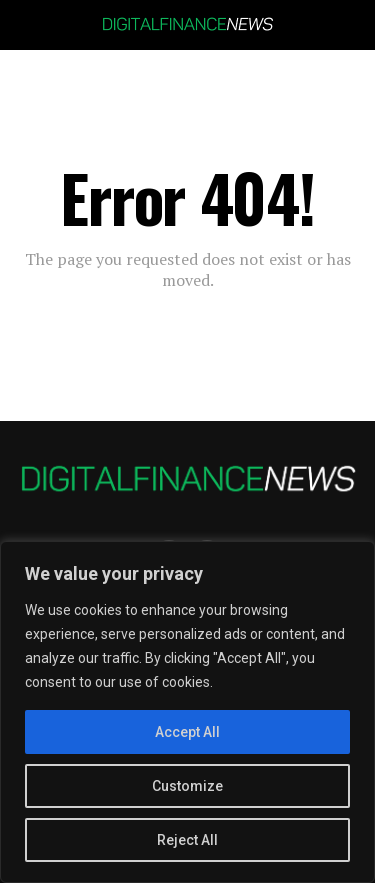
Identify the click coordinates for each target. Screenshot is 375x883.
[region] (187, 712)
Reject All (187, 840)
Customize (187, 786)
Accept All (187, 732)
